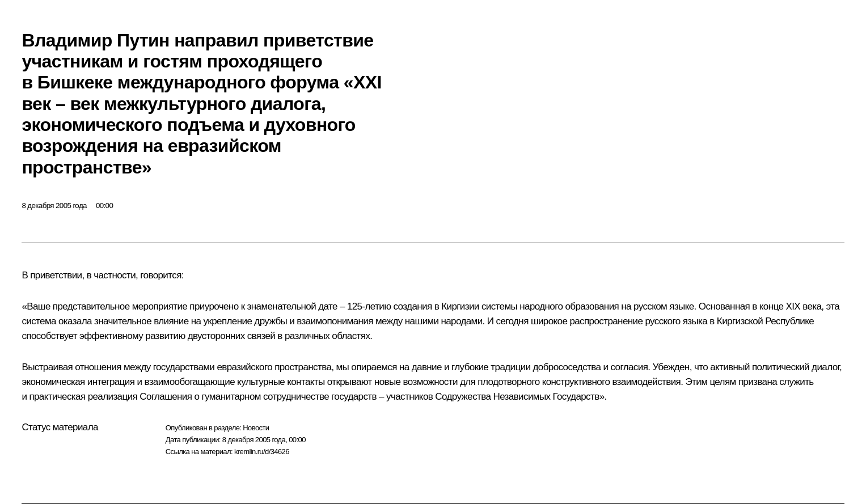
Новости (256, 428)
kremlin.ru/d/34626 (262, 452)
